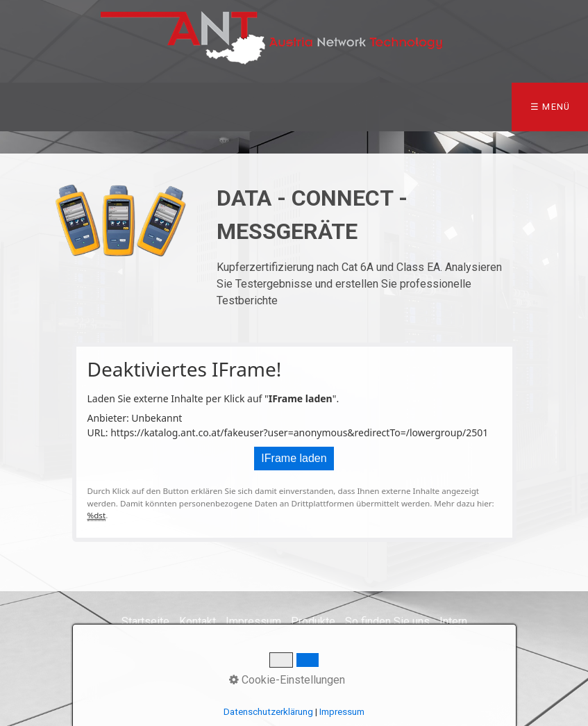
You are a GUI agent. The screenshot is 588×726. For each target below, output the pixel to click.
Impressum (253, 621)
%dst (97, 515)
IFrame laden (294, 458)
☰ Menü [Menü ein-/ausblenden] (551, 107)
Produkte (313, 621)
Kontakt (198, 621)
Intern (453, 621)
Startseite (145, 621)
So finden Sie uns (387, 621)
